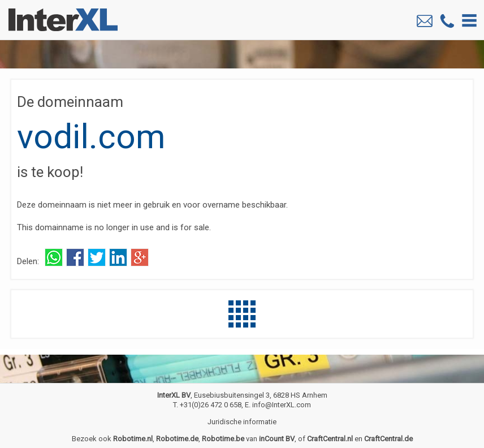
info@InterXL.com (282, 405)
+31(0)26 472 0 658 (211, 405)
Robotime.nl (133, 439)
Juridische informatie (242, 422)
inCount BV (277, 439)
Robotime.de (177, 439)
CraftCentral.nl (330, 439)
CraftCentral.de (388, 439)
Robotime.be (223, 439)
